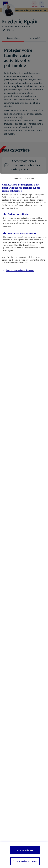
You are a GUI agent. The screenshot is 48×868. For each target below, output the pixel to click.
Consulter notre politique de (20, 270)
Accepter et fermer (25, 850)
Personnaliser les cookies (26, 861)
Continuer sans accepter (24, 178)
